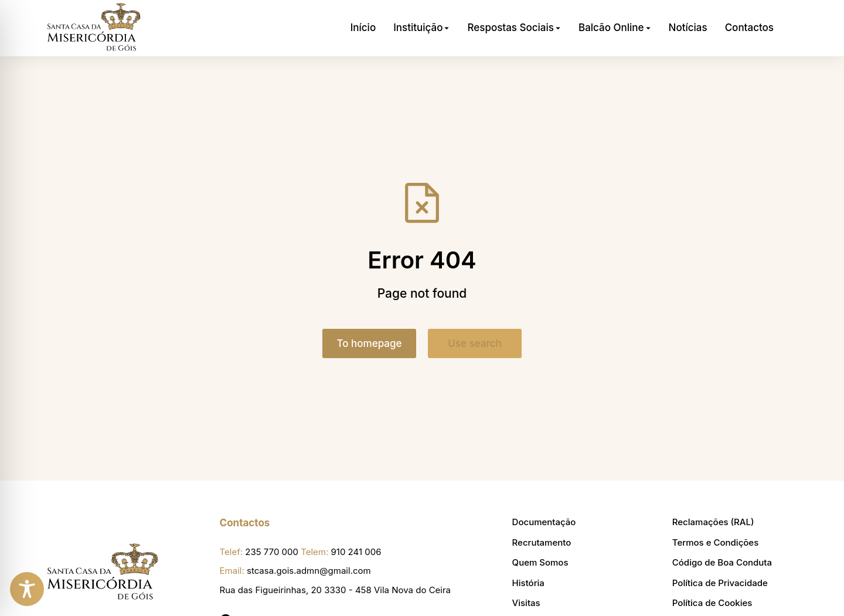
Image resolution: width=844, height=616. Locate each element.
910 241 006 (356, 552)
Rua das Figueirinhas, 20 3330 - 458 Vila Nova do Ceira (335, 590)
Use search (475, 343)
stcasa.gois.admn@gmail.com (309, 571)
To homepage (370, 343)
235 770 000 (272, 552)
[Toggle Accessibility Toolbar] (27, 589)
